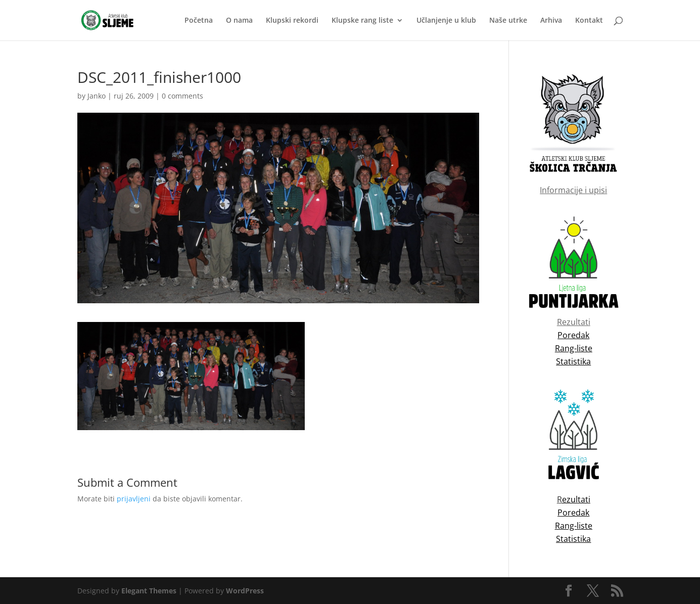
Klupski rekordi (292, 21)
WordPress (245, 591)
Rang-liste (574, 526)
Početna (199, 21)
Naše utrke (508, 21)
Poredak (573, 513)
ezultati (576, 499)
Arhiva (551, 21)
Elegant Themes (149, 591)
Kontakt (589, 21)
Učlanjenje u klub (446, 21)
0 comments (182, 96)
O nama (239, 21)
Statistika (573, 539)
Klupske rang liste (362, 21)
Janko (97, 96)
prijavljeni (134, 499)
